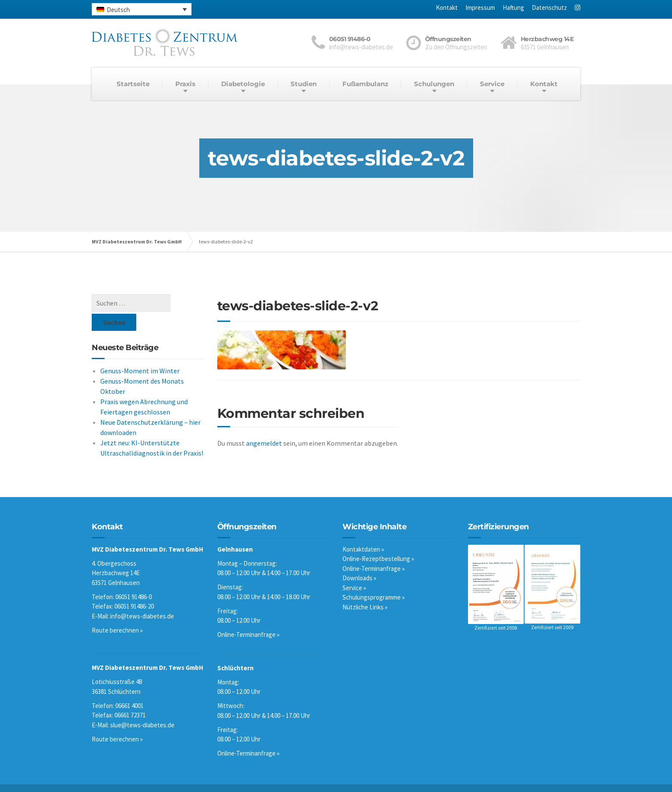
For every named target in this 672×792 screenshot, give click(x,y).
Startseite (133, 84)
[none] (142, 9)
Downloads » (359, 560)
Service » (354, 570)
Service (492, 84)
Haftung (513, 7)
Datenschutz (549, 7)
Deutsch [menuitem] (118, 10)
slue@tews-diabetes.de (142, 707)
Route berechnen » (117, 612)
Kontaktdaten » (363, 531)
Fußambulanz (365, 84)
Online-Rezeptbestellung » (378, 541)
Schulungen (434, 84)
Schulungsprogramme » (373, 579)
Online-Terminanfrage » (248, 616)
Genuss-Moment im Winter (140, 351)
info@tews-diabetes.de (142, 598)
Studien (304, 84)
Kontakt (447, 7)
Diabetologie (243, 84)
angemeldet (264, 443)
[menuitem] (142, 9)
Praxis (185, 84)
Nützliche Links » (365, 589)
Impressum (480, 7)
